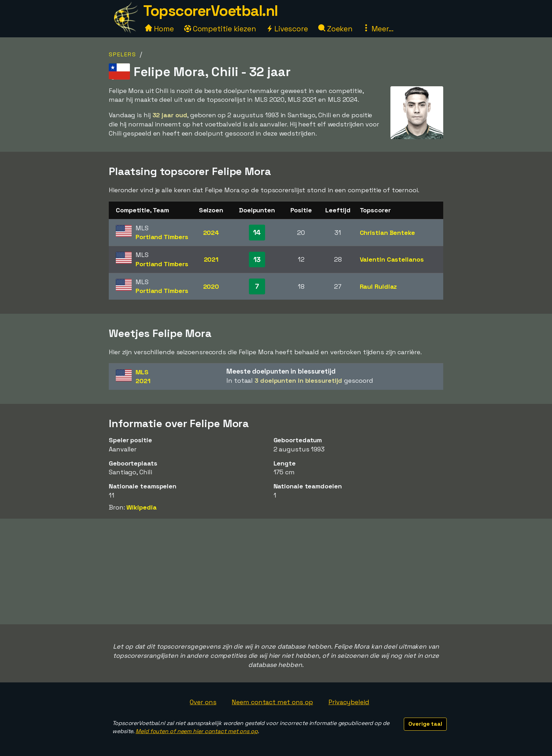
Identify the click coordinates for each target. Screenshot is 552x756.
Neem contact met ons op (272, 702)
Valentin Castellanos (392, 259)
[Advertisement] (276, 571)
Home (159, 29)
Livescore (287, 29)
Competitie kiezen (220, 29)
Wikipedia (141, 507)
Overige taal (425, 724)
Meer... (378, 29)
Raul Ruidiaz (378, 286)
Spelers (123, 54)
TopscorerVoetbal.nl (211, 11)
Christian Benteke (387, 233)
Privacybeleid (349, 702)
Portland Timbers (162, 237)
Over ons (203, 702)
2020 (211, 286)
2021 (211, 259)
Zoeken (335, 29)
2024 (211, 233)
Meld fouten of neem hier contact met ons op (197, 731)
